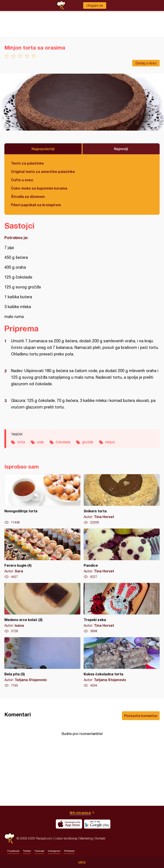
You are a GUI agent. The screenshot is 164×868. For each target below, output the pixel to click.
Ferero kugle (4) (42, 554)
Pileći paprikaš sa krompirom (36, 205)
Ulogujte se (95, 5)
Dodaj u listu (146, 63)
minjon (110, 442)
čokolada (63, 442)
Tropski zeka (122, 608)
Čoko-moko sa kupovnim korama (39, 188)
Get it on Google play (97, 824)
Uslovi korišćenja (66, 838)
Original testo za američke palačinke (43, 171)
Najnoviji (121, 149)
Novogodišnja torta (42, 499)
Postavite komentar (141, 716)
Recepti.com (9, 838)
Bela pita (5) (42, 662)
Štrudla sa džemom (28, 196)
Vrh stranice (80, 813)
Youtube (39, 851)
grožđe (88, 442)
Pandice (122, 554)
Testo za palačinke (27, 163)
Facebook (13, 851)
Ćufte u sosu (22, 180)
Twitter (27, 851)
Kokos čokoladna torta (122, 662)
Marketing (86, 838)
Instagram (54, 851)
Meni (82, 863)
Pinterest (69, 851)
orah (40, 442)
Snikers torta (122, 499)
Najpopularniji (43, 149)
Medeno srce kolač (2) (42, 608)
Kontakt (100, 838)
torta (21, 442)
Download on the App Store (69, 824)
